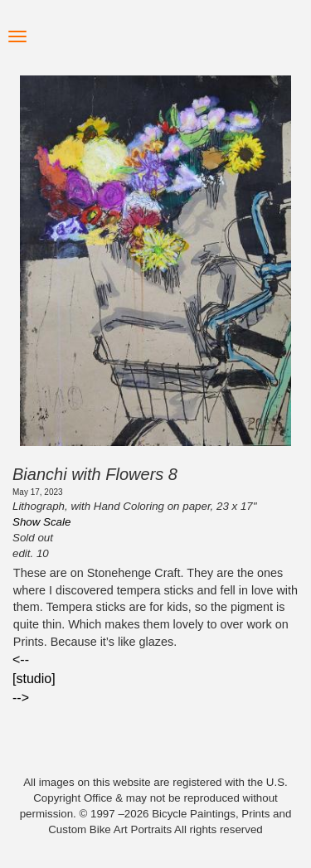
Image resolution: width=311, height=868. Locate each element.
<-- (21, 659)
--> (21, 698)
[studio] (34, 679)
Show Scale (41, 522)
